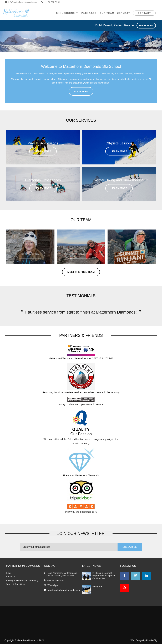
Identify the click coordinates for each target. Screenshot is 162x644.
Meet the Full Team (81, 272)
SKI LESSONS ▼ (67, 13)
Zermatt (124, 13)
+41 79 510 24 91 (52, 2)
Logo (16, 13)
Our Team (107, 13)
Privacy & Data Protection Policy (22, 580)
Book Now (146, 26)
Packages (89, 13)
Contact (144, 13)
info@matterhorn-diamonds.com (23, 2)
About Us (11, 577)
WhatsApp (53, 585)
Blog (8, 573)
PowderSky (152, 640)
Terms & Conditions (16, 584)
